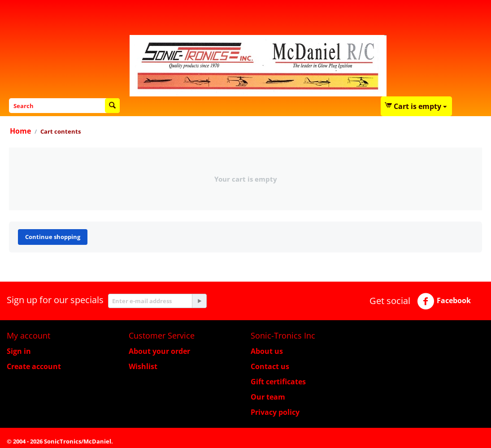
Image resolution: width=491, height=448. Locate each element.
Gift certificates (278, 382)
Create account (34, 366)
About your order (159, 351)
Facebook (444, 301)
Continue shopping (53, 237)
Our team (268, 397)
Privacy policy (275, 412)
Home (20, 131)
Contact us (270, 366)
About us (267, 351)
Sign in (19, 351)
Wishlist (143, 366)
